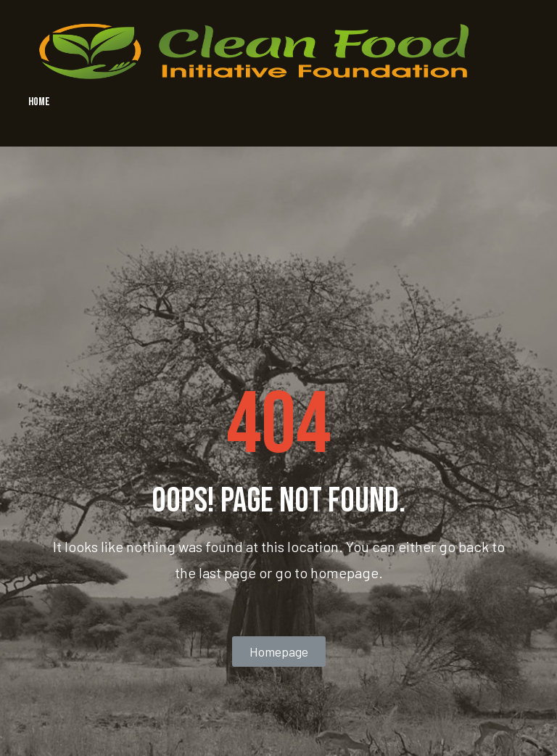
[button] (279, 652)
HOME (39, 102)
